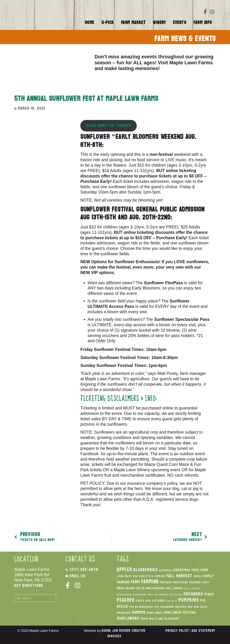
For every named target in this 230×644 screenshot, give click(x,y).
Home (90, 23)
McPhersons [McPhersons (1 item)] (140, 595)
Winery (159, 23)
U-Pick (108, 23)
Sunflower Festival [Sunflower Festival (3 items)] (180, 613)
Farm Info (203, 23)
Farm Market (134, 23)
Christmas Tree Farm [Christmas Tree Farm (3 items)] (191, 570)
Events (180, 23)
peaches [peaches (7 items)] (126, 600)
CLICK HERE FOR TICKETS (109, 126)
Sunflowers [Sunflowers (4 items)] (128, 618)
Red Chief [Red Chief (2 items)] (201, 607)
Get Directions (29, 586)
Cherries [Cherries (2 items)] (165, 570)
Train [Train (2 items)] (144, 619)
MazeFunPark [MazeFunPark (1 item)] (124, 595)
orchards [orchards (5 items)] (193, 594)
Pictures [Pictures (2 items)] (159, 601)
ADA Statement (204, 631)
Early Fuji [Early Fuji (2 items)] (147, 576)
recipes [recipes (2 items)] (181, 607)
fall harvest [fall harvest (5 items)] (179, 576)
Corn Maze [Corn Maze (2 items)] (124, 576)
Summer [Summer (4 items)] (139, 612)
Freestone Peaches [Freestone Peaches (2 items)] (187, 582)
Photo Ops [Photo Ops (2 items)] (143, 601)
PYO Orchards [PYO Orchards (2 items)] (164, 607)
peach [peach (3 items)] (209, 594)
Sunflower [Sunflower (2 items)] (154, 613)
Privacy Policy (177, 631)
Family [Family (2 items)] (198, 576)
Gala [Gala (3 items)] (120, 588)
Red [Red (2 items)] (190, 607)
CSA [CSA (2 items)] (135, 576)
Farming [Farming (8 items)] (150, 582)
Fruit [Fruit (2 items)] (206, 582)
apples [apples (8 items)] (125, 570)
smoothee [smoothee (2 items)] (124, 613)
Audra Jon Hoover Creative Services (124, 633)
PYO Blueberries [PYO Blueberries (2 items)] (141, 607)
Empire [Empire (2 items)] (160, 576)
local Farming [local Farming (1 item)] (192, 589)
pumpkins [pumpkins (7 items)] (189, 600)
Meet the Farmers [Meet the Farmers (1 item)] (158, 595)
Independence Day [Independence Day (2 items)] (158, 588)
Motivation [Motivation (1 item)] (176, 595)
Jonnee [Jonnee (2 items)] (177, 588)
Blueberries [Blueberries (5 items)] (146, 570)
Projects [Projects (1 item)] (172, 601)
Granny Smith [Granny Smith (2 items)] (135, 588)
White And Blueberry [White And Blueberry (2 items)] (164, 619)
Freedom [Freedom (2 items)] (166, 582)
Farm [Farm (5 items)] (135, 582)
